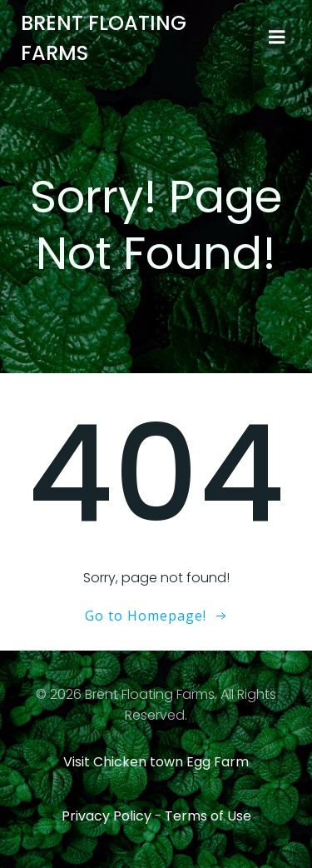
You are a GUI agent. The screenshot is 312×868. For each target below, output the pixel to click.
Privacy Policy (106, 816)
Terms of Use (208, 816)
